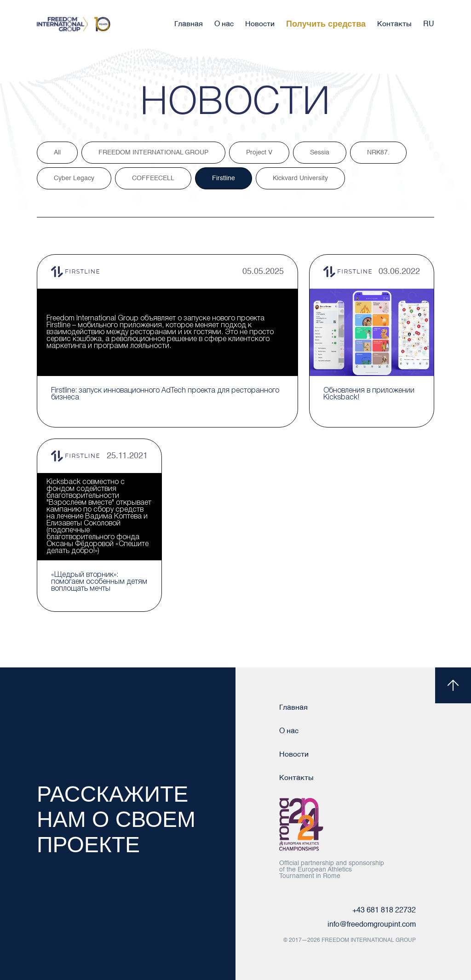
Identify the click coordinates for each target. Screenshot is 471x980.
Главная (189, 24)
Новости (260, 24)
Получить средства (326, 24)
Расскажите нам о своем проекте (116, 819)
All (57, 153)
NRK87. (378, 153)
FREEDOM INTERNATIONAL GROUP (153, 153)
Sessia (320, 153)
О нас (224, 24)
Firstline (224, 178)
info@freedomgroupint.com (372, 925)
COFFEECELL (153, 178)
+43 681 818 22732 (384, 911)
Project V (259, 153)
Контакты (394, 24)
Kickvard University (300, 178)
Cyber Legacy (74, 178)
